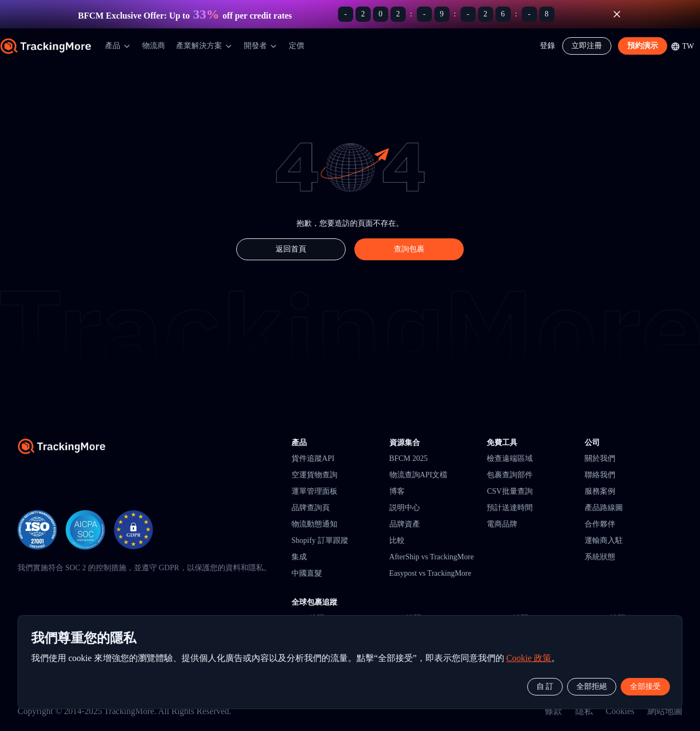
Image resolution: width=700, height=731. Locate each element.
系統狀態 (600, 557)
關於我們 (600, 458)
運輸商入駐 (604, 540)
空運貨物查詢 (314, 475)
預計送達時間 (510, 508)
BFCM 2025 (409, 458)
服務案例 (600, 491)
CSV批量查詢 (509, 491)
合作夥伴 (600, 524)
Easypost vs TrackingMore (430, 573)
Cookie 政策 (529, 658)
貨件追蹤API (313, 458)
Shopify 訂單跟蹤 (320, 540)
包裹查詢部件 (510, 475)
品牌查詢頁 (311, 508)
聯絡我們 (600, 475)
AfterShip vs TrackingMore (432, 557)
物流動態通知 (314, 524)
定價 (296, 46)
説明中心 (405, 508)
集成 (299, 557)
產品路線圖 (604, 508)
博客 (397, 491)
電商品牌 (502, 524)
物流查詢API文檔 (419, 475)
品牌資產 (405, 524)
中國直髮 (307, 573)
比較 (397, 540)
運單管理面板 (314, 491)
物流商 (154, 46)
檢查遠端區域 (510, 458)
